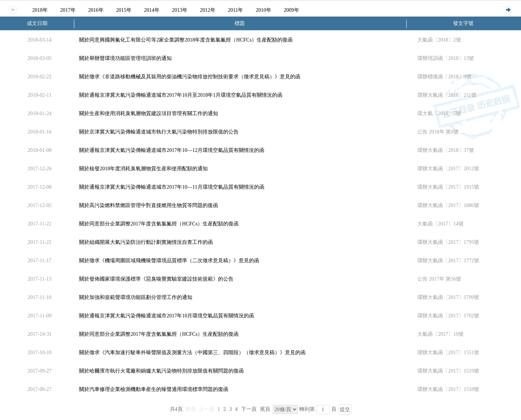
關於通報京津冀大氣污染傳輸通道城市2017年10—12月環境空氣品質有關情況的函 (172, 150)
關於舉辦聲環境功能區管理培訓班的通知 (125, 58)
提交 (345, 410)
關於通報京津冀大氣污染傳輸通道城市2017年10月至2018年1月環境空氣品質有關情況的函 (181, 95)
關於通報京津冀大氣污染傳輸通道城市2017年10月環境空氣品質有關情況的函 (167, 316)
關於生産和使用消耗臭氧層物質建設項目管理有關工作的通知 (149, 113)
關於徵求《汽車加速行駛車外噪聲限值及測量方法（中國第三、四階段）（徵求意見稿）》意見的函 (192, 353)
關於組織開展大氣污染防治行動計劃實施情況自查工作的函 (146, 242)
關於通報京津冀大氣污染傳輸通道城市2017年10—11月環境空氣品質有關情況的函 (172, 187)
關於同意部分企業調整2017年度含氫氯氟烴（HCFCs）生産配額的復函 (159, 224)
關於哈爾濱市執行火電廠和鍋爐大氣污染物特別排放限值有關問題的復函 (161, 371)
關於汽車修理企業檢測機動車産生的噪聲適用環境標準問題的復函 (154, 389)
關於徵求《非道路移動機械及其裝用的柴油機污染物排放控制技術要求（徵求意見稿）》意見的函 (190, 77)
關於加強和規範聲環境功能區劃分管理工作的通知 (136, 297)
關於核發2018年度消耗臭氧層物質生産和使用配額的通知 (143, 169)
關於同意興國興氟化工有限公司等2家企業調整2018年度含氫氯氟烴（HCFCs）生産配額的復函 (186, 40)
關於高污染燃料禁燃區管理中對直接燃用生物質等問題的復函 (149, 205)
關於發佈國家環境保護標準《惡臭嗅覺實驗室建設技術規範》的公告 (156, 279)
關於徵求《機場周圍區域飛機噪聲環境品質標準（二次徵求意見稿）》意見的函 (169, 261)
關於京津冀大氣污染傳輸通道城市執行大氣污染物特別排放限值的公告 (159, 132)
